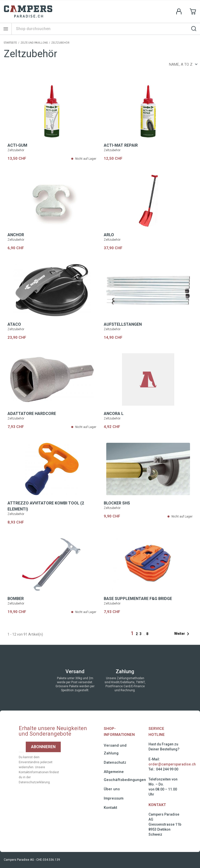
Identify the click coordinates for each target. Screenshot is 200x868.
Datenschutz (115, 762)
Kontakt (110, 808)
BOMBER (16, 599)
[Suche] (106, 29)
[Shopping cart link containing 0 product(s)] (193, 12)
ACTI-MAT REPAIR (121, 145)
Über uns (112, 789)
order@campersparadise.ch (172, 764)
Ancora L (114, 414)
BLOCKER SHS (117, 503)
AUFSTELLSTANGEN (123, 324)
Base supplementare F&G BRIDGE (138, 599)
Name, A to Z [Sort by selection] (183, 64)
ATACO (14, 324)
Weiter (183, 634)
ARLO (109, 235)
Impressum (114, 798)
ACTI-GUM (17, 145)
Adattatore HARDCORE (32, 414)
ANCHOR (16, 235)
